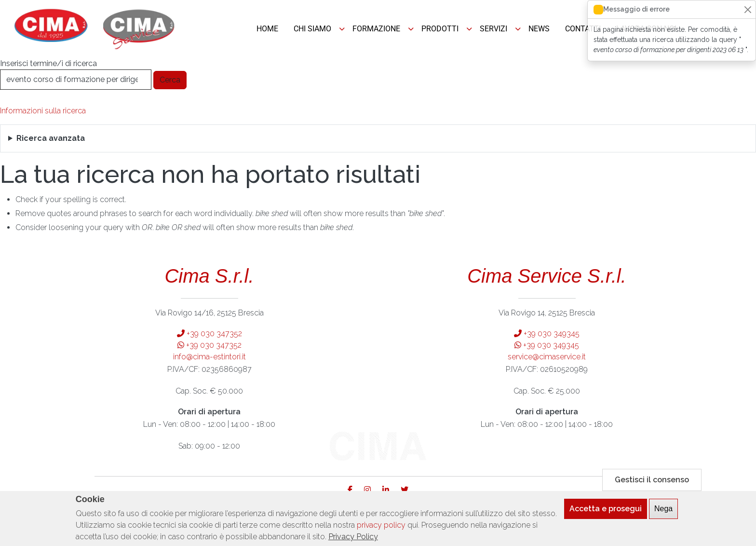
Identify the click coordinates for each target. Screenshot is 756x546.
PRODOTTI (440, 29)
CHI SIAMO (312, 29)
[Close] (748, 9)
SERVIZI (493, 29)
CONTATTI (583, 29)
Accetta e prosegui (606, 513)
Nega (663, 513)
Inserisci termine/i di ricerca (48, 63)
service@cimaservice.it (547, 357)
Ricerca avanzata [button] (51, 138)
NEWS (539, 29)
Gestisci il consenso (652, 484)
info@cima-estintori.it (209, 357)
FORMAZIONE (376, 29)
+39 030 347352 (209, 334)
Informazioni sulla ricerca (43, 111)
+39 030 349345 (547, 334)
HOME (267, 29)
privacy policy (381, 529)
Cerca (170, 80)
